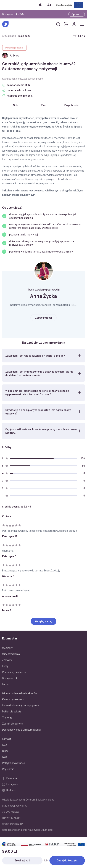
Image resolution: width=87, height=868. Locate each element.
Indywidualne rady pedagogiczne (21, 706)
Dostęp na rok (10, 678)
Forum (6, 684)
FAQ (4, 757)
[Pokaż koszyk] (66, 24)
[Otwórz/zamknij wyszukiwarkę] (58, 24)
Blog (5, 745)
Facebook (10, 778)
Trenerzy (7, 718)
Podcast (9, 790)
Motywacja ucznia (14, 48)
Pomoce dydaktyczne (14, 672)
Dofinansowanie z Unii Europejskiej (22, 730)
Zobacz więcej (43, 318)
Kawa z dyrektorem (13, 699)
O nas (5, 751)
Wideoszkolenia (11, 654)
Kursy (5, 666)
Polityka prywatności (14, 763)
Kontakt (6, 739)
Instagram (10, 784)
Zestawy (7, 660)
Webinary (7, 648)
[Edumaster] (5, 24)
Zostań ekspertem (13, 724)
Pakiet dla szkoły (12, 712)
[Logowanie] (74, 24)
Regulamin (8, 769)
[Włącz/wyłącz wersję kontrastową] (41, 5)
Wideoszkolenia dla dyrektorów (20, 693)
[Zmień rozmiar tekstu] (49, 5)
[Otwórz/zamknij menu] (82, 24)
